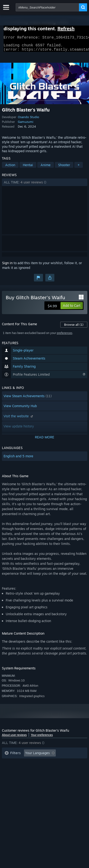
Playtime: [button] (12, 770)
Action (10, 168)
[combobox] (47, 7)
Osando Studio (28, 120)
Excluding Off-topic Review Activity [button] (32, 763)
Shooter (64, 168)
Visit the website (19, 419)
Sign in (7, 266)
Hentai (28, 168)
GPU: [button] (63, 777)
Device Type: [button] (15, 784)
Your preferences (42, 738)
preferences (65, 336)
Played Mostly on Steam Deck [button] (52, 770)
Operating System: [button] (19, 777)
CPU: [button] (46, 777)
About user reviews (14, 738)
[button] (45, 185)
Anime (46, 168)
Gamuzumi (26, 125)
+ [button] (79, 168)
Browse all (74, 327)
